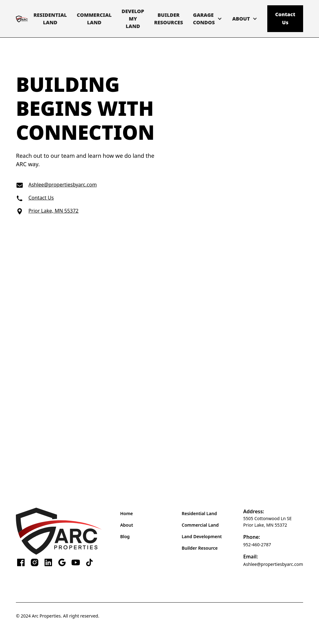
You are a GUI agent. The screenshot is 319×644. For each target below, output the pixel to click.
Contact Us (285, 18)
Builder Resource (200, 548)
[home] (22, 19)
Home (127, 513)
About (127, 525)
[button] (208, 19)
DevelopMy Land (133, 19)
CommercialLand (94, 19)
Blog (125, 536)
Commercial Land (200, 525)
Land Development (202, 536)
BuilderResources (169, 19)
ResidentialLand (50, 19)
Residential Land (199, 513)
